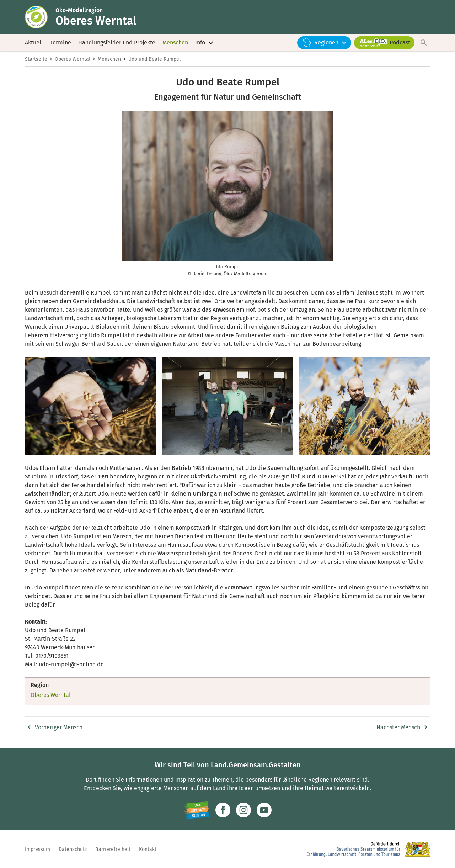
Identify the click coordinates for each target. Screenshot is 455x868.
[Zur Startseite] (40, 17)
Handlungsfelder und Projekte (117, 43)
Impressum (38, 849)
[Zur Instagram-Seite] (243, 810)
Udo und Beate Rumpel (154, 59)
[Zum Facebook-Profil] (223, 810)
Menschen (175, 43)
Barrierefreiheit (113, 849)
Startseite (36, 59)
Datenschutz (73, 849)
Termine (61, 43)
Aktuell (34, 43)
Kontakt (148, 849)
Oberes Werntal (73, 59)
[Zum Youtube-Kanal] (264, 810)
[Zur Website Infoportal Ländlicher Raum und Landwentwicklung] (196, 810)
